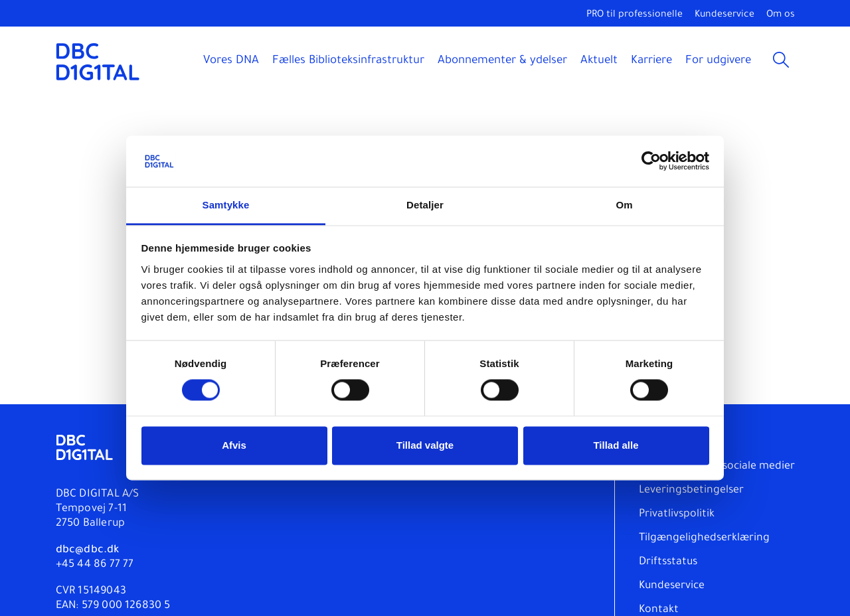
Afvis (234, 445)
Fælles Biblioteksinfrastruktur (348, 61)
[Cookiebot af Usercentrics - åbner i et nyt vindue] (651, 161)
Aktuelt (599, 61)
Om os (781, 15)
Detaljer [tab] (425, 205)
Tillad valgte (425, 445)
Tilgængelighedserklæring (704, 538)
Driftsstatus (668, 562)
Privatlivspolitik (677, 514)
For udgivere (718, 61)
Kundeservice (724, 15)
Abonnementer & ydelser (502, 61)
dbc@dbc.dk (88, 550)
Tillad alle (616, 445)
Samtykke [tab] (226, 205)
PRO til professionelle (635, 15)
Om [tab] (624, 205)
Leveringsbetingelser (691, 491)
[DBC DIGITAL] (98, 61)
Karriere (651, 61)
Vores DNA (231, 61)
